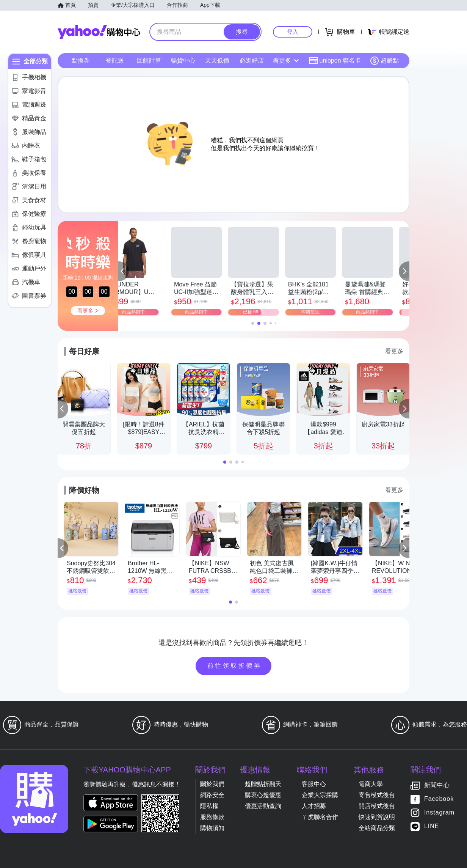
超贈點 (384, 61)
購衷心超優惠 (263, 795)
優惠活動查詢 (263, 806)
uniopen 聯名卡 (335, 61)
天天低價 (217, 61)
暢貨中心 (183, 61)
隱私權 (209, 806)
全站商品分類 (377, 828)
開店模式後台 (377, 806)
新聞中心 (437, 785)
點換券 (81, 61)
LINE (432, 826)
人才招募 (314, 806)
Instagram (439, 813)
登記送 (115, 61)
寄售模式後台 (377, 795)
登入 (293, 32)
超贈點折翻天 (263, 784)
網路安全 (212, 795)
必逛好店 (252, 61)
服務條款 (212, 817)
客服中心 (314, 784)
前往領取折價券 (235, 666)
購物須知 (212, 828)
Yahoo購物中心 (99, 32)
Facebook (439, 799)
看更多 (286, 61)
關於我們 (212, 784)
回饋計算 (149, 61)
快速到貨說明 (377, 817)
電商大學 (371, 784)
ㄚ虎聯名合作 (320, 817)
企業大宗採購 (320, 795)
